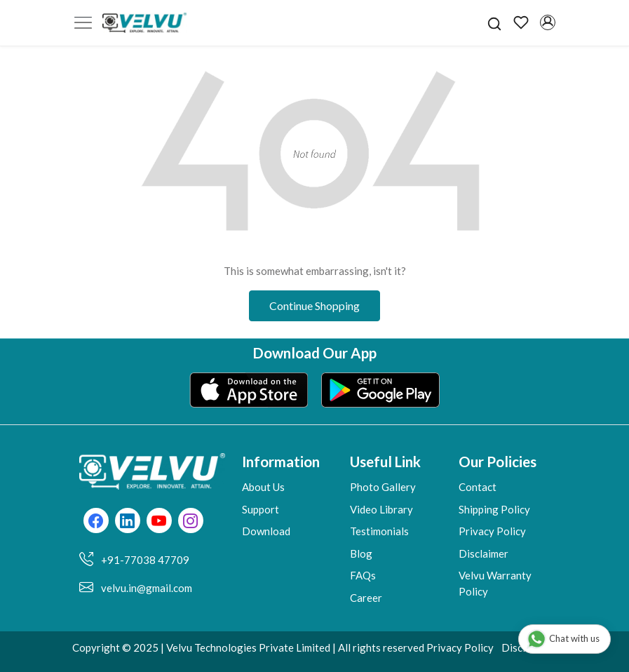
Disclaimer (483, 553)
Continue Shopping (314, 305)
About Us (263, 487)
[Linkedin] (127, 522)
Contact (478, 487)
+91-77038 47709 (145, 560)
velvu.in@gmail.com (147, 588)
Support (261, 509)
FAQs (363, 575)
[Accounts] (548, 22)
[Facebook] (96, 522)
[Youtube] (159, 522)
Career (366, 598)
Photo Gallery (383, 487)
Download (266, 531)
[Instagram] (190, 522)
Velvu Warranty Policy (495, 583)
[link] (494, 22)
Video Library (381, 509)
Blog (361, 553)
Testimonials (379, 531)
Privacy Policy (492, 531)
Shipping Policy (494, 509)
